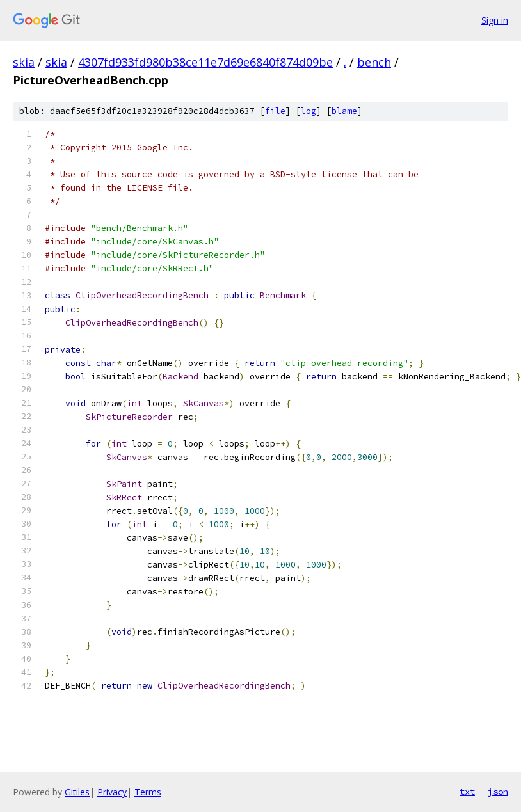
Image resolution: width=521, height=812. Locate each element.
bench (374, 62)
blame (344, 111)
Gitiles (77, 792)
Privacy (112, 792)
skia (24, 62)
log (309, 111)
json (498, 792)
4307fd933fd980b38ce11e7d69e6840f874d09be (205, 62)
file (275, 111)
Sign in (495, 20)
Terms (148, 792)
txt (467, 792)
